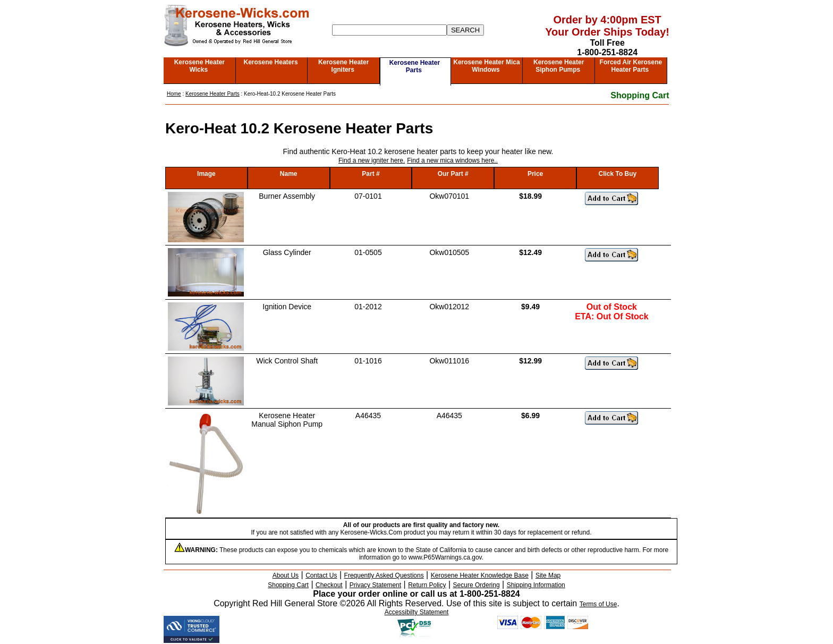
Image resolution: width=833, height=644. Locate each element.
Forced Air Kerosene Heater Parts (631, 66)
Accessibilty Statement (417, 612)
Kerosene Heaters (271, 62)
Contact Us (321, 575)
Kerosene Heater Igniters (343, 66)
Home (174, 94)
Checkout (329, 585)
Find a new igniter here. (372, 160)
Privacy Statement (375, 585)
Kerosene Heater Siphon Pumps (559, 66)
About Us (286, 575)
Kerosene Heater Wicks (199, 66)
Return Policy (427, 585)
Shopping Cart (640, 95)
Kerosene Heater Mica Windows (486, 66)
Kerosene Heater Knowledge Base (480, 575)
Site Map (548, 575)
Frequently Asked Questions (384, 575)
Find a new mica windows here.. (452, 160)
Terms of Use (598, 604)
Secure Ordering (477, 585)
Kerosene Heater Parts (415, 66)
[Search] (389, 30)
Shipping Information (536, 585)
